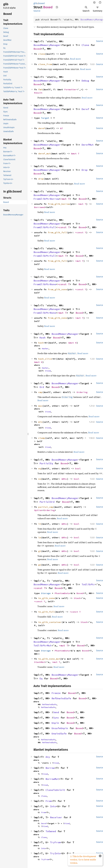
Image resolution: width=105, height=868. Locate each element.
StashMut (40, 662)
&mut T (75, 153)
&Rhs (64, 479)
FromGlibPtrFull (45, 227)
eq (40, 468)
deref (42, 128)
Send (56, 712)
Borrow (50, 768)
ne (40, 479)
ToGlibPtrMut (43, 645)
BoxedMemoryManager (47, 45)
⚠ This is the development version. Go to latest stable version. (83, 860)
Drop (85, 170)
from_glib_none (57, 289)
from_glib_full (57, 232)
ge (40, 565)
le (40, 537)
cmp (40, 392)
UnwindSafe (59, 734)
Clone (85, 45)
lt (40, 524)
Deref (85, 109)
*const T (64, 227)
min (40, 422)
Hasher (45, 349)
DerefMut (88, 145)
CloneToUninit (55, 790)
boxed (42, 3)
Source (37, 11)
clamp (42, 438)
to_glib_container (50, 622)
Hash (43, 338)
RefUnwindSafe (61, 698)
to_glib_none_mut (49, 659)
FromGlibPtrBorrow (46, 199)
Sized (48, 371)
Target (45, 118)
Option (38, 510)
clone (42, 54)
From (49, 801)
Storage (46, 593)
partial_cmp (46, 507)
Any (48, 757)
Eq (41, 678)
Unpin (55, 723)
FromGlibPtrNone (45, 284)
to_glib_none (46, 598)
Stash (77, 598)
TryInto (55, 853)
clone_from (45, 64)
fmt (40, 89)
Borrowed (40, 207)
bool (78, 468)
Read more (75, 59)
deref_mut (44, 153)
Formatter (70, 89)
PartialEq (46, 463)
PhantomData (62, 593)
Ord (42, 387)
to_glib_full (46, 612)
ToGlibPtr (88, 584)
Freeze (56, 693)
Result (38, 93)
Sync (56, 718)
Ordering (82, 392)
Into (53, 806)
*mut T (65, 199)
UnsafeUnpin (60, 728)
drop (41, 179)
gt (40, 551)
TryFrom (55, 842)
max (40, 406)
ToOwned (51, 831)
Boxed (37, 49)
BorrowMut (52, 779)
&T (62, 128)
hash (41, 343)
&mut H (72, 343)
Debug (85, 81)
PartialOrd (47, 502)
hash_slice (45, 359)
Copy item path (57, 7)
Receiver (56, 817)
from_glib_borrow (59, 204)
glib (35, 3)
